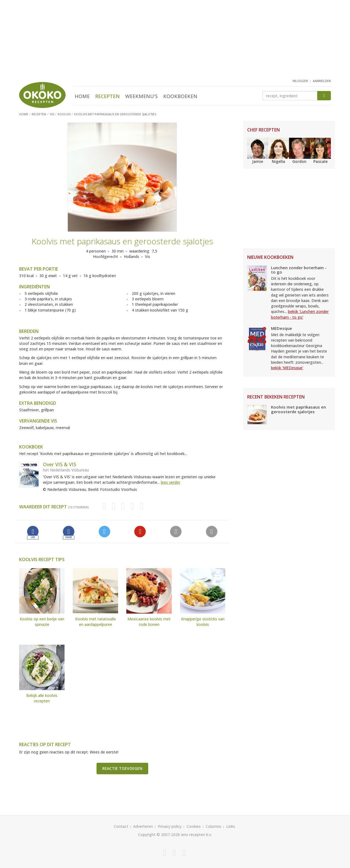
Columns (213, 826)
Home (82, 96)
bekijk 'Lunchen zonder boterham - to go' (300, 314)
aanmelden (322, 81)
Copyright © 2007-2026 (159, 835)
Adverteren (143, 826)
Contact (121, 826)
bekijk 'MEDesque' (287, 368)
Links (231, 826)
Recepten (107, 96)
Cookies (194, 826)
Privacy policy (170, 826)
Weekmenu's (142, 96)
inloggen (300, 81)
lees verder (170, 482)
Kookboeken (180, 96)
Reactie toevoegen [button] (122, 768)
